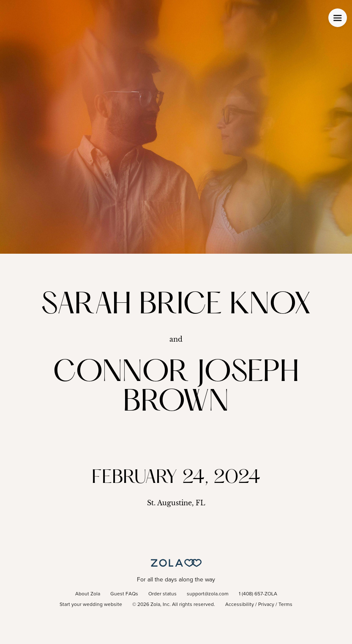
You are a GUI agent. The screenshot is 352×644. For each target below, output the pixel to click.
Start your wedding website (91, 605)
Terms (285, 605)
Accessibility (240, 605)
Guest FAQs (124, 594)
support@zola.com (208, 594)
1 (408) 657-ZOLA (258, 594)
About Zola (88, 594)
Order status (162, 594)
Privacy (266, 605)
